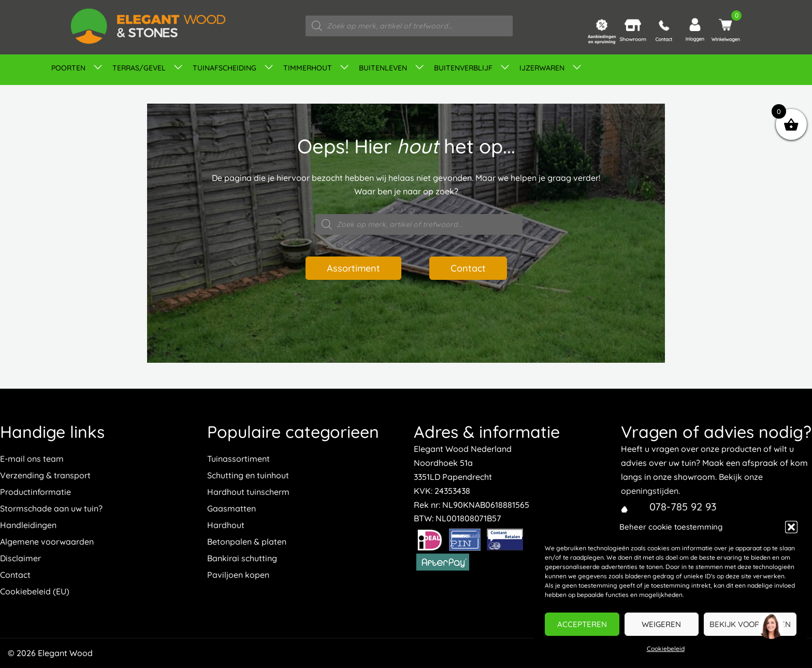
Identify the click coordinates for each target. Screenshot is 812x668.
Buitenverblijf (463, 68)
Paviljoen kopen (238, 575)
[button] (791, 527)
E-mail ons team (32, 459)
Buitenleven (383, 68)
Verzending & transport (45, 475)
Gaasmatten (231, 508)
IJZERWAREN (542, 68)
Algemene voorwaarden (47, 542)
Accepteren (582, 624)
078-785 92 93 (683, 507)
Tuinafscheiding (224, 68)
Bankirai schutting (242, 558)
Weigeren (661, 624)
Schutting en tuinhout (248, 475)
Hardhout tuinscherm (248, 492)
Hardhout (226, 525)
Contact (468, 268)
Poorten (68, 68)
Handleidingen (28, 525)
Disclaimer (20, 558)
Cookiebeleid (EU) (35, 591)
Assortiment (353, 268)
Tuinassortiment (238, 459)
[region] (771, 627)
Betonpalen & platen (247, 542)
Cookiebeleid (666, 649)
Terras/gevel (139, 68)
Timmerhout (308, 68)
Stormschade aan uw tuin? (51, 508)
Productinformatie (35, 492)
